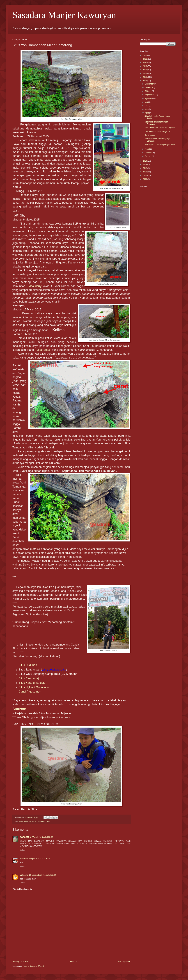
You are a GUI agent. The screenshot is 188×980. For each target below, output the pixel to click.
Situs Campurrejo (29, 678)
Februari (149, 153)
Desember (150, 84)
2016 (145, 77)
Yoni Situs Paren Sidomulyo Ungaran (160, 128)
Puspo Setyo (43, 350)
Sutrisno (19, 709)
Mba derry (35, 286)
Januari (148, 156)
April (147, 113)
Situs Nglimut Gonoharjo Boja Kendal (160, 145)
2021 (145, 59)
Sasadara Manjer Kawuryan (64, 15)
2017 (145, 73)
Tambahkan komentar (23, 889)
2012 (145, 168)
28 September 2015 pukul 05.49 (42, 875)
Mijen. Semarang (25, 821)
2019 (145, 66)
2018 (145, 70)
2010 (145, 175)
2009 (145, 179)
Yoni (48, 821)
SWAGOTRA (25, 837)
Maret (148, 149)
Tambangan (41, 821)
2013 (145, 165)
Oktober (149, 91)
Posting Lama (124, 962)
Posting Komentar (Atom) (33, 966)
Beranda (74, 962)
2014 (145, 161)
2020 (145, 63)
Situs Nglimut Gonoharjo (34, 687)
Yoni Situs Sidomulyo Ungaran (157, 131)
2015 (145, 81)
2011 (145, 172)
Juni (147, 106)
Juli (147, 102)
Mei (147, 109)
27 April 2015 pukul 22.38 (42, 837)
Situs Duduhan (28, 665)
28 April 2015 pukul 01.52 (39, 859)
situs (34, 821)
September (150, 95)
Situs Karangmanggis (32, 683)
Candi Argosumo (29, 692)
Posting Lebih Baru (21, 962)
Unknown (24, 875)
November (150, 87)
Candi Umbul (150, 135)
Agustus (149, 98)
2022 (145, 55)
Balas (22, 850)
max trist (24, 859)
